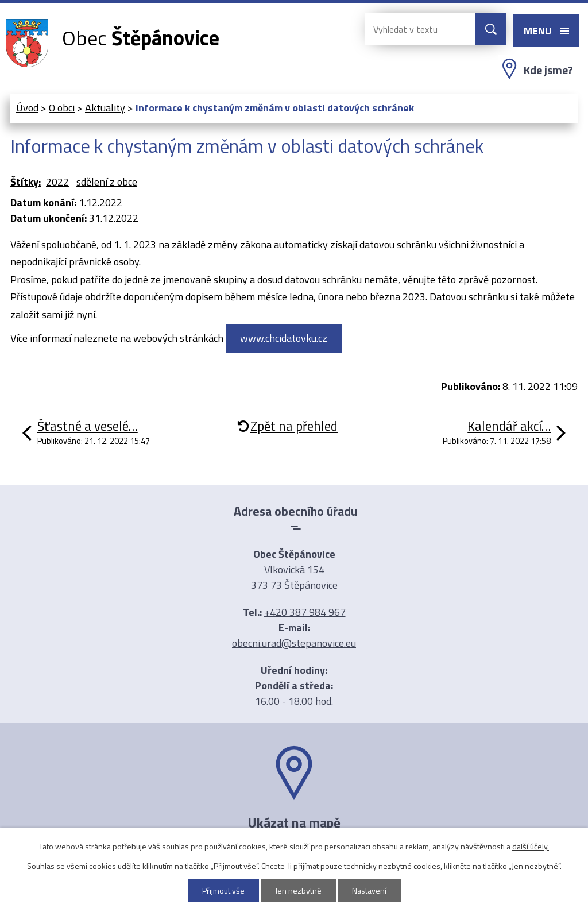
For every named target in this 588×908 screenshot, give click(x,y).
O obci (62, 108)
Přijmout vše (223, 890)
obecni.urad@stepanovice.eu (294, 643)
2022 (57, 182)
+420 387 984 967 (305, 612)
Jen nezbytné (298, 890)
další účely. (531, 846)
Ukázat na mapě (294, 822)
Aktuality (105, 108)
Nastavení (369, 890)
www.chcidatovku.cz (284, 338)
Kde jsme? (548, 70)
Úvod (27, 108)
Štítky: (26, 182)
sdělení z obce (107, 182)
